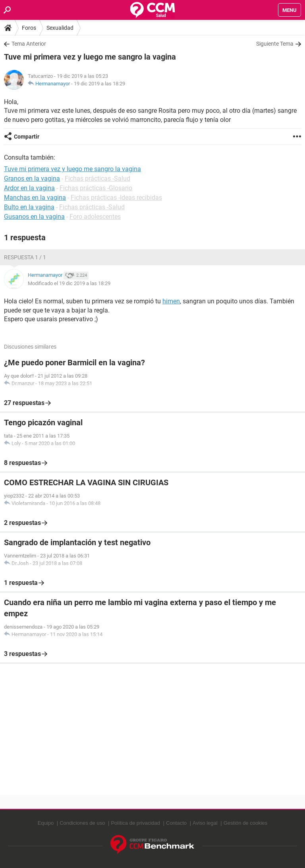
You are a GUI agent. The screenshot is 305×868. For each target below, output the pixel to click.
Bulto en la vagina (29, 207)
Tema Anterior (29, 44)
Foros (29, 28)
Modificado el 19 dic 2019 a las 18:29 (69, 283)
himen (171, 301)
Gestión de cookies (246, 823)
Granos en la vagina (32, 178)
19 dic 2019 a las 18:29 (99, 84)
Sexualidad (60, 28)
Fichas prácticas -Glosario (96, 188)
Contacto (176, 823)
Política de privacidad (135, 823)
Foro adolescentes (95, 217)
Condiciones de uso (82, 823)
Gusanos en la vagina (34, 217)
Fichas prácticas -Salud (97, 178)
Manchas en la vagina (35, 198)
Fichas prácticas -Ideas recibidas (116, 198)
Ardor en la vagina (29, 188)
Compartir (27, 137)
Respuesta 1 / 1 (25, 257)
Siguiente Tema (275, 44)
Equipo (46, 823)
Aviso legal (205, 823)
